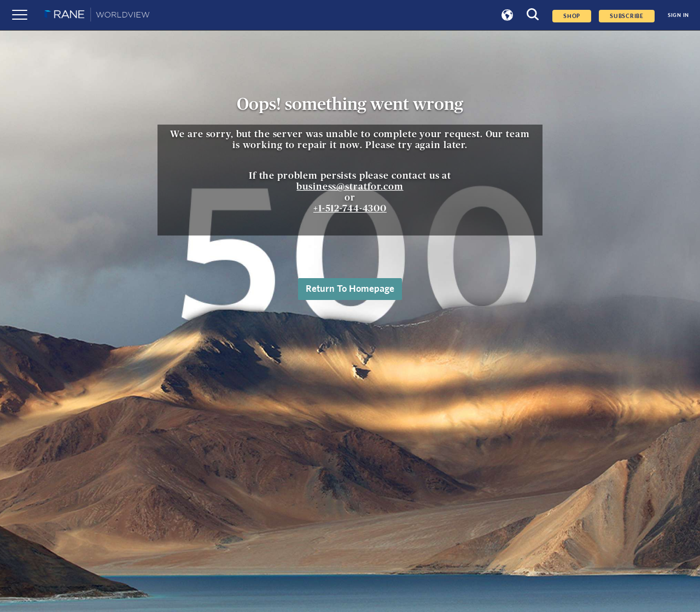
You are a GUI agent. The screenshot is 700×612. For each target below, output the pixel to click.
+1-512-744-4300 (350, 208)
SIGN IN (678, 15)
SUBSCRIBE (627, 16)
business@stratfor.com (350, 187)
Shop (572, 16)
